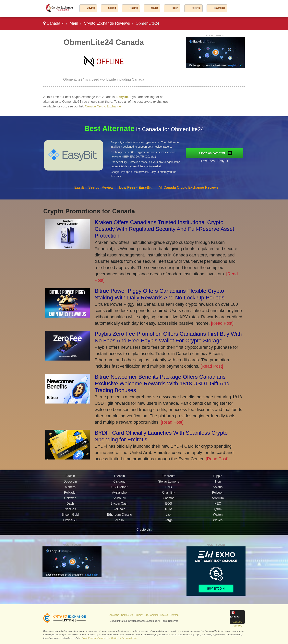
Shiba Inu (119, 505)
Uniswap (70, 505)
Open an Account (219, 153)
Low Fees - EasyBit (222, 160)
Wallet (155, 8)
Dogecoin (70, 489)
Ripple (218, 483)
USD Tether (119, 494)
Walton (218, 522)
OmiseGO (70, 527)
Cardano (119, 489)
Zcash (119, 527)
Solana (218, 494)
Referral (196, 8)
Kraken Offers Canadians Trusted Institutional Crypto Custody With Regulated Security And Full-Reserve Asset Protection (164, 229)
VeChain (120, 516)
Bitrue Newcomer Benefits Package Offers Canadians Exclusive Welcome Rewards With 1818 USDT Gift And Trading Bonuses (162, 384)
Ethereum (168, 483)
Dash (70, 511)
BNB (169, 494)
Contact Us (127, 615)
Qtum (218, 516)
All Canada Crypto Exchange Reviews (188, 194)
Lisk (169, 522)
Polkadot (70, 500)
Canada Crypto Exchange (103, 106)
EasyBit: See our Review (94, 194)
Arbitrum (218, 505)
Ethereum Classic (119, 522)
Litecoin (119, 483)
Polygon (218, 500)
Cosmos (169, 505)
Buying (91, 8)
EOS (169, 511)
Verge (169, 527)
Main (74, 23)
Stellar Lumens (169, 489)
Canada (54, 23)
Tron (218, 489)
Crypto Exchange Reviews (107, 23)
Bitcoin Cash (119, 511)
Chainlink (169, 500)
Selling (112, 8)
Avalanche (119, 500)
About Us (114, 615)
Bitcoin (70, 483)
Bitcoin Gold (70, 522)
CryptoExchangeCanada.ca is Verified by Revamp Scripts (109, 638)
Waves (218, 527)
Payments (219, 8)
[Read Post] (222, 323)
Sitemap (174, 615)
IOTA (169, 516)
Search (164, 615)
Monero (70, 494)
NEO (218, 511)
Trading (133, 8)
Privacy (139, 615)
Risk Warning (152, 615)
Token (175, 8)
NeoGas (70, 516)
